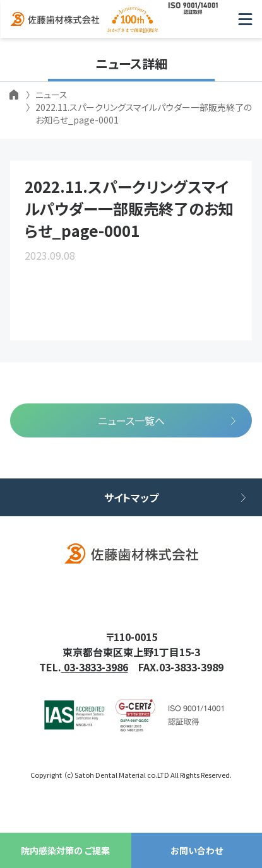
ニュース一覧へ (131, 420)
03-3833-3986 (95, 667)
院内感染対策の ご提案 (65, 850)
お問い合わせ (197, 850)
